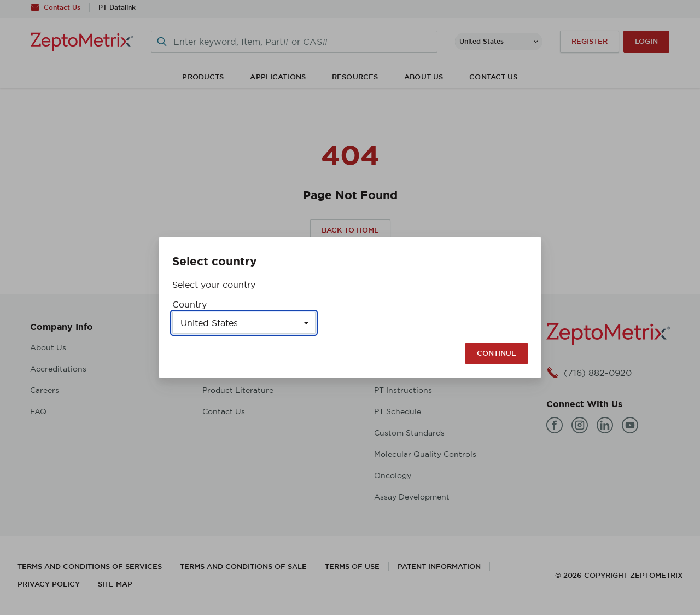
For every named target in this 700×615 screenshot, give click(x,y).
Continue (497, 353)
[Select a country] (244, 323)
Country (189, 304)
